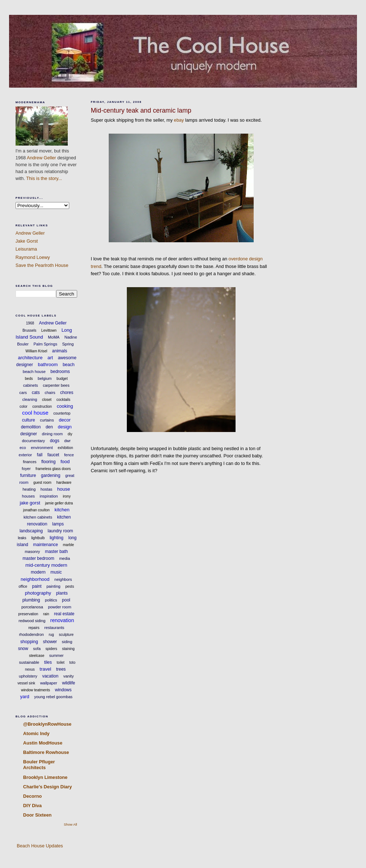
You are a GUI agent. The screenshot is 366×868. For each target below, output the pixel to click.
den (49, 427)
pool (66, 600)
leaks (22, 538)
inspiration (49, 496)
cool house (35, 413)
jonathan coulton (36, 510)
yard (24, 697)
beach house (34, 372)
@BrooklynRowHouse (47, 724)
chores (67, 393)
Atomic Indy (36, 733)
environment (42, 448)
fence (69, 455)
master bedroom (38, 558)
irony (67, 496)
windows (63, 690)
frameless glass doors (53, 469)
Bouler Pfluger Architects (39, 765)
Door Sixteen (38, 815)
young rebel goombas (53, 697)
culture (29, 420)
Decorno (33, 796)
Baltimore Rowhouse (46, 752)
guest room (42, 483)
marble (69, 545)
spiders (51, 649)
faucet (53, 455)
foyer (26, 469)
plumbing (31, 600)
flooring (48, 462)
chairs (50, 393)
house (64, 489)
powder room (59, 607)
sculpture (66, 635)
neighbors (63, 579)
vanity (69, 676)
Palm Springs (45, 344)
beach (69, 365)
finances (30, 462)
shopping (29, 642)
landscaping (31, 531)
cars (23, 393)
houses (28, 496)
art (50, 358)
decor (65, 420)
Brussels (29, 330)
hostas (46, 489)
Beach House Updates (39, 846)
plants (62, 593)
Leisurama (26, 249)
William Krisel (36, 351)
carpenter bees (56, 385)
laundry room (61, 531)
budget (62, 379)
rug (51, 635)
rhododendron (31, 634)
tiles (48, 662)
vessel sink (26, 683)
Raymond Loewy (33, 257)
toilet (61, 662)
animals (60, 351)
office (23, 586)
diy (70, 434)
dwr (67, 441)
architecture (30, 358)
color (24, 406)
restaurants (54, 628)
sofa (37, 649)
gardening (51, 475)
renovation (62, 620)
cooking (65, 406)
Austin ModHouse (43, 743)
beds (29, 379)
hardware (64, 483)
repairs (34, 628)
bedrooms (60, 372)
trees (61, 669)
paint (37, 586)
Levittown (49, 330)
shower (50, 642)
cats (36, 393)
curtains (47, 420)
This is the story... (44, 178)
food (65, 462)
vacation (50, 676)
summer (57, 655)
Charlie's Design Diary (48, 787)
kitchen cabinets (38, 517)
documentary (34, 441)
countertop (62, 413)
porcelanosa (32, 607)
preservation (28, 614)
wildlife (68, 683)
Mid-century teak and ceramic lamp (141, 110)
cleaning (30, 399)
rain (46, 614)
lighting (57, 538)
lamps (58, 524)
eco (23, 448)
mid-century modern (46, 565)
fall (40, 455)
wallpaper (49, 683)
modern (38, 572)
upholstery (28, 676)
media (65, 558)
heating (29, 489)
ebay (179, 120)
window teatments (36, 690)
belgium (45, 378)
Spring (68, 344)
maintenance (45, 545)
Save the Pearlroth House (42, 265)
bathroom (48, 364)
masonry (32, 552)
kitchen (62, 510)
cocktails (63, 400)
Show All (70, 824)
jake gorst (30, 503)
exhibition (65, 448)
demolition (31, 427)
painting (53, 586)
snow (23, 649)
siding (67, 642)
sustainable (29, 662)
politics (51, 600)
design (65, 427)
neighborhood (35, 579)
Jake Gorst (27, 241)
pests (70, 586)
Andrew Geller (41, 158)
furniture (28, 475)
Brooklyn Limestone (45, 777)
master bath (56, 552)
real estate (64, 614)
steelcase (37, 656)
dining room (52, 434)
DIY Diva (32, 806)
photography (38, 593)
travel (45, 669)
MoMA (54, 337)
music (56, 572)
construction (42, 406)
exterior (26, 455)
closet (47, 400)
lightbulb (38, 538)
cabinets (31, 385)
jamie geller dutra (59, 503)
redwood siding (32, 621)
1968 (30, 323)
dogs (55, 441)
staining (68, 649)
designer (29, 434)
